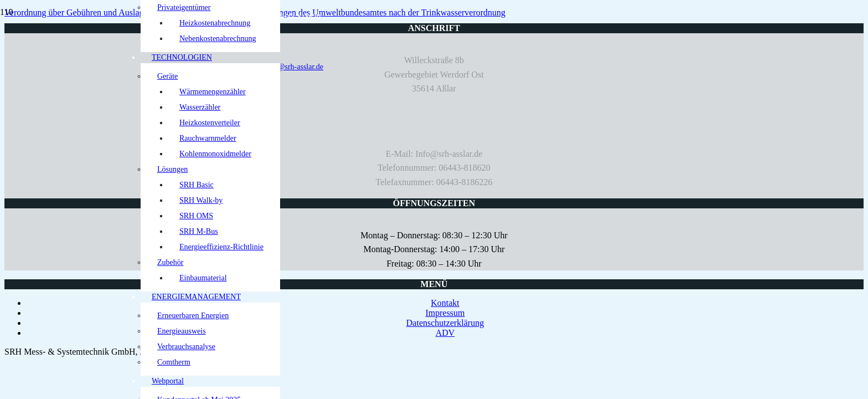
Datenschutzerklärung (445, 323)
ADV (445, 333)
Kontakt (445, 303)
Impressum (445, 313)
